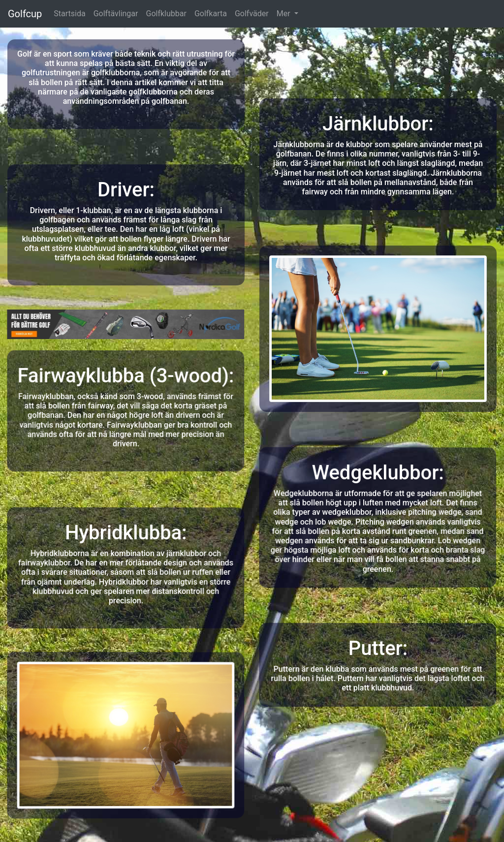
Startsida (69, 14)
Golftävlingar (116, 14)
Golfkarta (211, 14)
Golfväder (252, 14)
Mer (284, 14)
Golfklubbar (166, 14)
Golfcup (25, 14)
